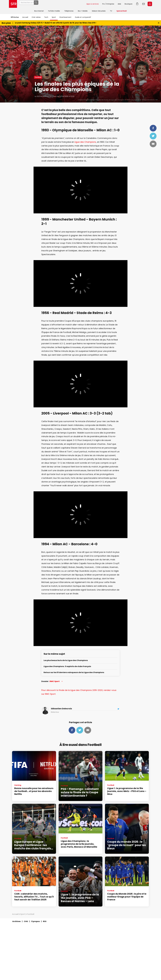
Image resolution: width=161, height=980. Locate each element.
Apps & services (93, 4)
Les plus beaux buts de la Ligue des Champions (66, 660)
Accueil (25, 17)
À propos (35, 921)
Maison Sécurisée (99, 11)
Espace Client (150, 4)
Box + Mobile (83, 11)
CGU (26, 921)
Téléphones (69, 11)
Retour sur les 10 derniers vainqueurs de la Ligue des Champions (74, 673)
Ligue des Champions (85, 142)
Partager (153, 128)
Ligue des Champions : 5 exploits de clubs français (67, 667)
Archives (16, 921)
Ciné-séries (36, 17)
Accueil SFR (13, 4)
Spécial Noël (122, 11)
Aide (119, 4)
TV (111, 11)
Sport (54, 17)
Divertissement (65, 17)
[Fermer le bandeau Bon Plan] (159, 23)
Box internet (39, 11)
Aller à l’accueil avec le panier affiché (137, 4)
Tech (46, 17)
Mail (153, 144)
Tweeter (153, 136)
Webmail (144, 4)
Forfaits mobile (54, 11)
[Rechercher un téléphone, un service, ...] (52, 4)
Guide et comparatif (83, 17)
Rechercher (80, 4)
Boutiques (129, 4)
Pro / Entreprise (108, 4)
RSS (45, 921)
